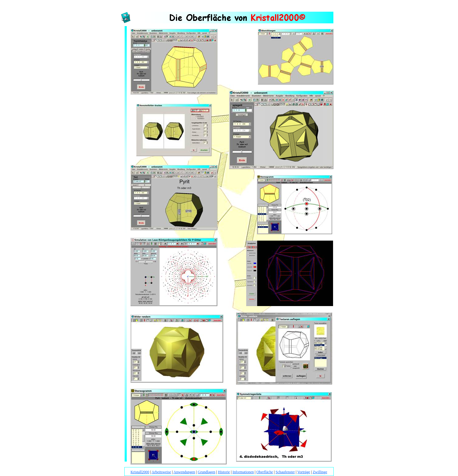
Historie (224, 472)
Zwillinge (320, 472)
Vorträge (304, 472)
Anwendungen (184, 472)
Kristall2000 (140, 472)
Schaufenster (285, 472)
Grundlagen (206, 472)
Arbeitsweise (161, 472)
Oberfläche (265, 472)
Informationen (243, 472)
